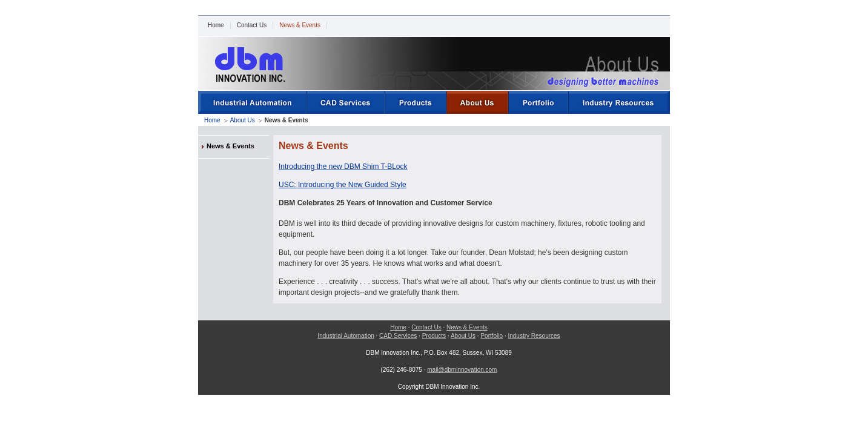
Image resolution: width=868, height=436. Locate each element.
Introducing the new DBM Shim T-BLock (343, 167)
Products (434, 336)
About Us (243, 120)
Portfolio (492, 336)
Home (216, 25)
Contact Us (252, 25)
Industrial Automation (346, 336)
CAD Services (398, 336)
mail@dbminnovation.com (462, 370)
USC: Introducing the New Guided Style (343, 185)
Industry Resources (534, 336)
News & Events (300, 25)
